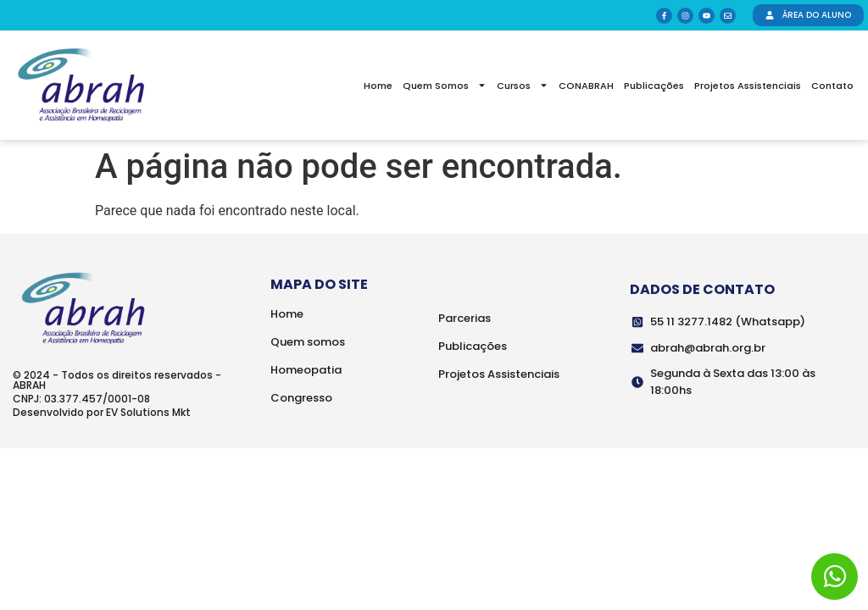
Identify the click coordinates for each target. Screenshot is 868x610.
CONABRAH (586, 86)
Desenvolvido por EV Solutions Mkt (102, 412)
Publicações (654, 86)
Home (378, 86)
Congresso (301, 398)
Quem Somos (445, 85)
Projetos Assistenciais (748, 86)
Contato (832, 86)
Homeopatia (306, 370)
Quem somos (308, 342)
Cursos (523, 85)
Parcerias (465, 318)
